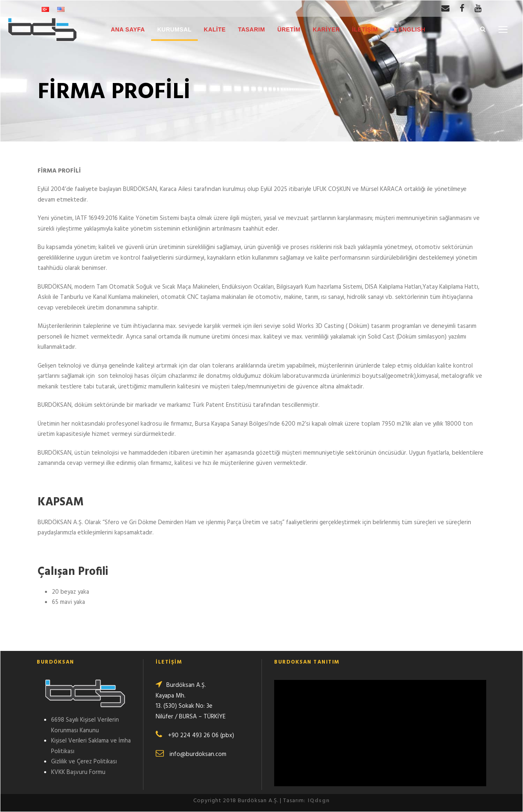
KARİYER (326, 29)
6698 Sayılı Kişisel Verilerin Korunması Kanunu (85, 725)
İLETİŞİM (365, 29)
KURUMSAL (174, 29)
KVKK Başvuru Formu (78, 772)
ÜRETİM (289, 29)
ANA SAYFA (128, 29)
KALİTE (215, 29)
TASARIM (251, 29)
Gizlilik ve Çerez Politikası (84, 762)
